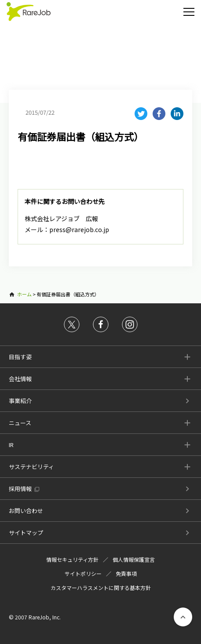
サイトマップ (26, 533)
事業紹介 (20, 401)
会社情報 (20, 379)
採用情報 (20, 489)
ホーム (24, 294)
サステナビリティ (31, 467)
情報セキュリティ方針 (72, 559)
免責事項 (126, 573)
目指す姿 (20, 357)
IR (11, 445)
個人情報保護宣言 (134, 559)
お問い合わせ (26, 511)
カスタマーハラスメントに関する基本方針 (101, 588)
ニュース (20, 423)
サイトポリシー (83, 573)
